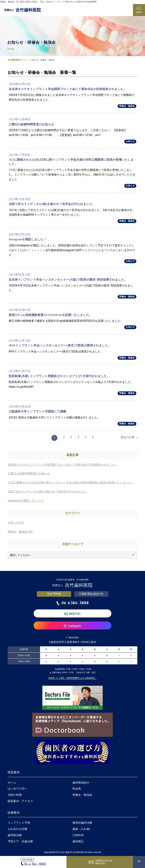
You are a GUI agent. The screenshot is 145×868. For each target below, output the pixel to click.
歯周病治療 (15, 835)
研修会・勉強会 (127, 106)
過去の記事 (127, 437)
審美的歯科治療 (82, 823)
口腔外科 (78, 835)
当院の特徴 (15, 795)
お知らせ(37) (16, 523)
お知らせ (130, 141)
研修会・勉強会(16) (20, 532)
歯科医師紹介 (81, 783)
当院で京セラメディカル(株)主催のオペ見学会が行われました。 (48, 491)
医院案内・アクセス (20, 801)
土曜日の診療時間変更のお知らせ (29, 473)
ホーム (12, 783)
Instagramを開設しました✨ (26, 500)
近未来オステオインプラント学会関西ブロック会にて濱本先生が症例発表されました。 (63, 465)
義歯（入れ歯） (82, 829)
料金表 (77, 789)
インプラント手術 (19, 823)
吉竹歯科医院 (23, 10)
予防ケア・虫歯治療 (20, 841)
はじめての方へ (18, 789)
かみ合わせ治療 (18, 829)
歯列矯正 (78, 841)
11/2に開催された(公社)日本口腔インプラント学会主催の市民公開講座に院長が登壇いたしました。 (71, 482)
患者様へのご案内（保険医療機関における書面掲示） (72, 678)
